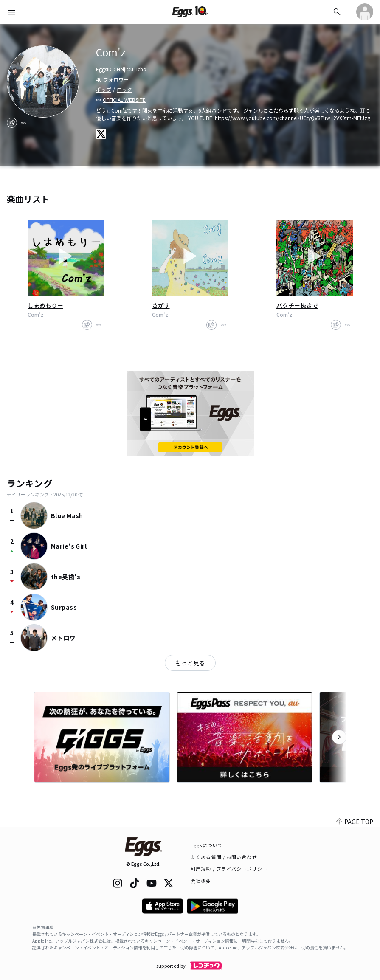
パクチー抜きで (297, 305)
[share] (12, 123)
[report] (24, 123)
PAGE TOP (355, 822)
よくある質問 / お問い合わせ (224, 857)
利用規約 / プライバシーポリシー (229, 869)
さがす (161, 305)
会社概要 (201, 881)
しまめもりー (45, 305)
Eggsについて (207, 845)
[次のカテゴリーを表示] (339, 737)
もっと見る (190, 663)
